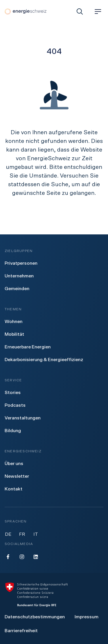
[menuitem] (21, 263)
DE (8, 534)
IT (36, 534)
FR (22, 534)
